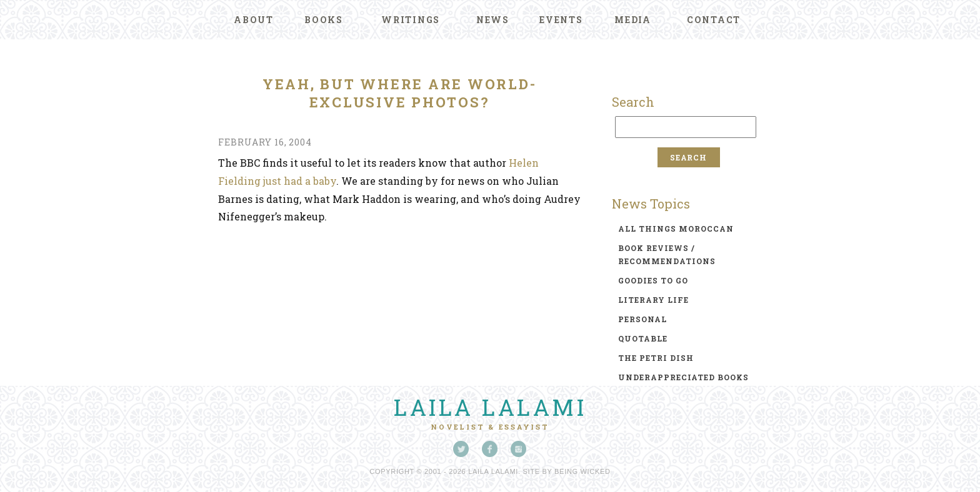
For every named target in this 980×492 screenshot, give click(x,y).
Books (324, 20)
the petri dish (656, 358)
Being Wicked (582, 471)
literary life (653, 300)
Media (633, 20)
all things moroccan (676, 229)
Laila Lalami (490, 407)
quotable (643, 338)
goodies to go (653, 280)
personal (642, 319)
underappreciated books (683, 377)
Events (561, 20)
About (254, 20)
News (493, 20)
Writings (411, 20)
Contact (714, 20)
